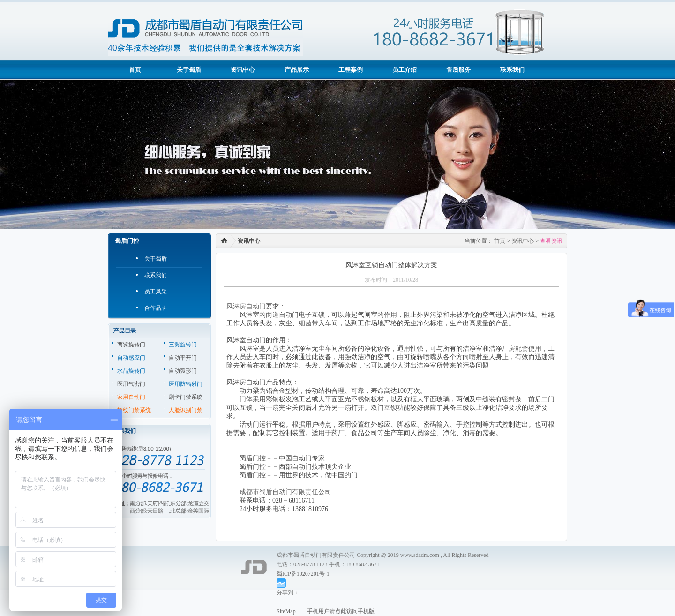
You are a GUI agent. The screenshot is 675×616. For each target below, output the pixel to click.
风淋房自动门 (246, 306)
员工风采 (156, 292)
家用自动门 (131, 397)
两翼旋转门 (131, 345)
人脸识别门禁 (186, 410)
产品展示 (297, 70)
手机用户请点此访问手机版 (335, 611)
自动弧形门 (183, 371)
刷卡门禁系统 (186, 397)
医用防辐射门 (186, 384)
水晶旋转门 (131, 371)
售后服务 (458, 70)
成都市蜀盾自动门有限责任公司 (285, 492)
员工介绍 (405, 70)
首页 (135, 70)
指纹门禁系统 (134, 410)
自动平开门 (183, 358)
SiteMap (286, 611)
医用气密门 (131, 384)
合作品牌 (156, 308)
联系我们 (512, 70)
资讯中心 (243, 70)
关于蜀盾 (189, 70)
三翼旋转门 (183, 345)
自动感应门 (131, 358)
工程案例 (351, 70)
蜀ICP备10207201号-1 (303, 574)
